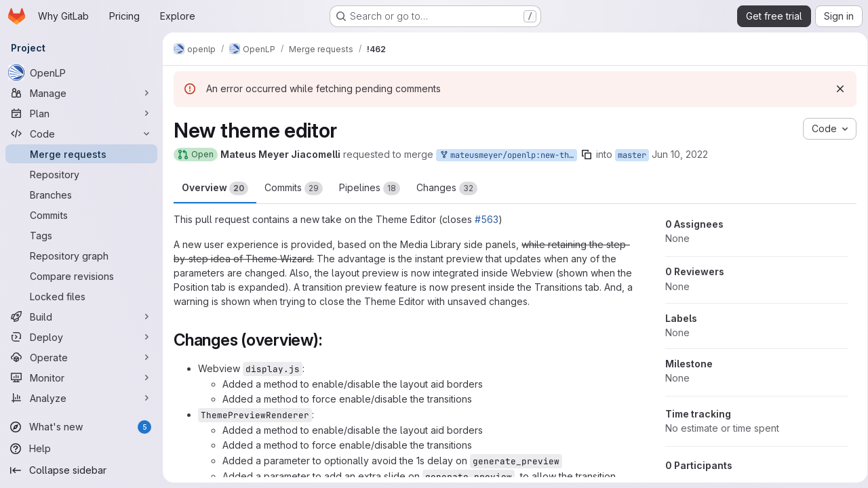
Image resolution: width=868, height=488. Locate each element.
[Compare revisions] (81, 276)
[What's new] (81, 427)
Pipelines (370, 188)
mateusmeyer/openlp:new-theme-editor (508, 156)
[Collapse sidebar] (81, 470)
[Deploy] (81, 337)
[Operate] (81, 357)
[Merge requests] (81, 154)
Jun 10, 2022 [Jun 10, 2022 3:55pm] (680, 154)
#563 (487, 219)
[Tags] (81, 235)
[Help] (81, 449)
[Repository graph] (81, 256)
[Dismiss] (835, 89)
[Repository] (81, 174)
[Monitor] (81, 378)
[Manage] (81, 93)
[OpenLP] (81, 73)
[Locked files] (81, 296)
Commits (294, 188)
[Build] (81, 317)
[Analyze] (81, 398)
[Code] (81, 134)
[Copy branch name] (587, 155)
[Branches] (81, 195)
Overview (215, 188)
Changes (447, 188)
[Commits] (81, 215)
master (632, 155)
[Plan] (81, 113)
